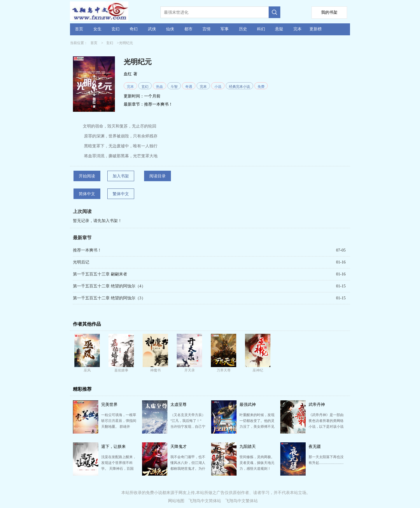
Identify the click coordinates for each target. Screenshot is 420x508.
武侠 (152, 29)
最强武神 (248, 405)
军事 (225, 29)
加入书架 (121, 176)
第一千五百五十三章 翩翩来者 (100, 274)
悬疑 (279, 29)
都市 (188, 29)
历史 (243, 29)
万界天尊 (224, 370)
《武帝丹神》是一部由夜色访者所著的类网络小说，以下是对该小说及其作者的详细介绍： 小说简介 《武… (326, 427)
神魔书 (155, 370)
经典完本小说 (239, 87)
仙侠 (170, 29)
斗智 (174, 87)
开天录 (190, 370)
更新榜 (316, 29)
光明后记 (81, 262)
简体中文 (87, 194)
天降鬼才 (178, 447)
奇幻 (134, 29)
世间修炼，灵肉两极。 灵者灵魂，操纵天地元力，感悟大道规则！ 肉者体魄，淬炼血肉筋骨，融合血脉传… (257, 469)
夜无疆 (315, 447)
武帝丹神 (317, 405)
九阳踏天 (248, 447)
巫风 (87, 370)
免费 (261, 87)
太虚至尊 (178, 405)
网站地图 (176, 501)
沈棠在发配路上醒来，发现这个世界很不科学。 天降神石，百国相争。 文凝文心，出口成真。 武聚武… (119, 469)
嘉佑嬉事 (121, 370)
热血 (160, 87)
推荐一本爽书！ (158, 104)
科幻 (261, 29)
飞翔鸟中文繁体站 (242, 501)
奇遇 (189, 87)
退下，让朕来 (113, 447)
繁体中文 (121, 194)
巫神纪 (258, 370)
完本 (297, 29)
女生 (97, 29)
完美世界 (109, 405)
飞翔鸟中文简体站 (205, 501)
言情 (206, 29)
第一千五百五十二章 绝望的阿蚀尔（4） (109, 286)
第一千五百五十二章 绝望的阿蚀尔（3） (109, 298)
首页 (79, 29)
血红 (128, 74)
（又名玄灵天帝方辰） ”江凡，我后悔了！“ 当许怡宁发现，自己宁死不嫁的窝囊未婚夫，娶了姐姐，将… (188, 427)
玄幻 (116, 29)
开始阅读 (87, 176)
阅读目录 (157, 176)
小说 (218, 87)
